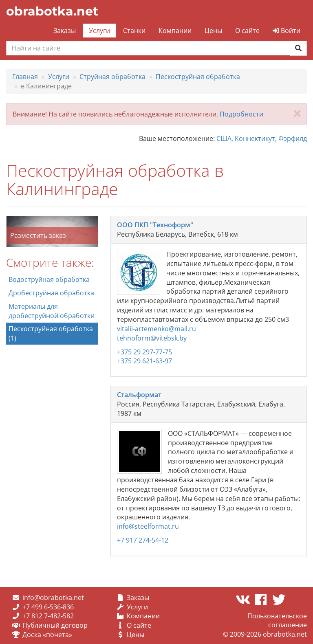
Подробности (241, 114)
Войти (287, 31)
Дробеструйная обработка (51, 293)
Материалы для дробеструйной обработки (52, 311)
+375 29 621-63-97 (144, 361)
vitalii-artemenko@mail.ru (156, 329)
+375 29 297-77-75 (144, 352)
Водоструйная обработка (49, 279)
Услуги (99, 31)
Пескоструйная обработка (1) (51, 333)
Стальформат (139, 395)
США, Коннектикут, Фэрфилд (262, 138)
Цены (213, 31)
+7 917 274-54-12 (143, 540)
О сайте (247, 31)
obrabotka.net (52, 11)
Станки (134, 31)
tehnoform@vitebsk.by (152, 338)
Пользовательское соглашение (277, 621)
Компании (175, 31)
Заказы (65, 31)
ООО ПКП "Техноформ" (155, 225)
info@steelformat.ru (148, 526)
